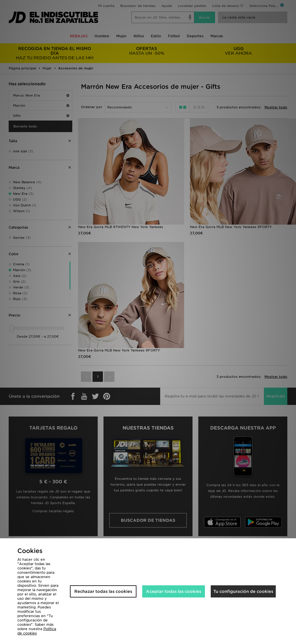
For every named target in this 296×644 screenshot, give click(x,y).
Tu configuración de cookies (243, 591)
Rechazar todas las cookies (103, 591)
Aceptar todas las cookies (174, 591)
